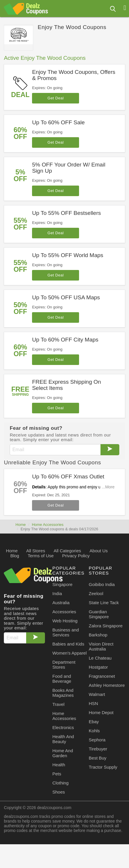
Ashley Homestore (107, 685)
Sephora (97, 740)
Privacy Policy (76, 556)
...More (108, 487)
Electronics (63, 727)
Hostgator (98, 667)
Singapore (62, 584)
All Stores (36, 551)
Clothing (60, 783)
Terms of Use (41, 556)
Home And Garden (63, 753)
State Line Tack (104, 603)
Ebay (94, 722)
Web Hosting (65, 621)
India (57, 593)
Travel (58, 704)
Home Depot (101, 712)
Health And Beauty (63, 739)
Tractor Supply (103, 767)
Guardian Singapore (99, 614)
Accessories (64, 612)
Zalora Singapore (106, 626)
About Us (99, 551)
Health (59, 765)
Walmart (97, 694)
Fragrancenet (102, 676)
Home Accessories (48, 525)
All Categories (67, 551)
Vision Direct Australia (101, 646)
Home (21, 525)
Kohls (94, 731)
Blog (15, 556)
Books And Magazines (63, 693)
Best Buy (98, 758)
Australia (61, 603)
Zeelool (96, 593)
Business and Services (66, 632)
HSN (93, 703)
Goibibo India (102, 584)
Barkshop (98, 635)
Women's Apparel (69, 653)
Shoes (59, 792)
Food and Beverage (62, 679)
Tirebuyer (98, 749)
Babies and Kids (68, 644)
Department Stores (64, 665)
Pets (57, 774)
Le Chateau (100, 658)
